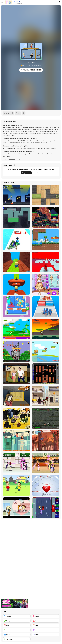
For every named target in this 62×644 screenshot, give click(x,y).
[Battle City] (46, 374)
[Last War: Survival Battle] (46, 307)
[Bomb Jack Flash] (16, 351)
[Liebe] (46, 625)
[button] (7, 156)
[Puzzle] (17, 635)
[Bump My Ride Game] (46, 508)
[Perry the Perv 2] (16, 441)
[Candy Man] (16, 329)
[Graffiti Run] (16, 195)
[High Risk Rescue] (46, 396)
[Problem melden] (18, 113)
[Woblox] (46, 195)
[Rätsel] (46, 635)
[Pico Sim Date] (16, 396)
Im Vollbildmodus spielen (31, 70)
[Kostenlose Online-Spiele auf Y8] (8, 2)
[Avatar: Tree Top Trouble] (46, 441)
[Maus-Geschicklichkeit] (17, 630)
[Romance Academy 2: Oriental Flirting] (46, 463)
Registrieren (26, 173)
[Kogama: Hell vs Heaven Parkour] (16, 262)
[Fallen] (46, 616)
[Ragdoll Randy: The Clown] (16, 217)
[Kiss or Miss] (16, 485)
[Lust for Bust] (16, 374)
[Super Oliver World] (46, 240)
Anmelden (37, 173)
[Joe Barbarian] (46, 329)
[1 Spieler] (17, 616)
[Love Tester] (46, 485)
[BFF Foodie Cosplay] (46, 284)
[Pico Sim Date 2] (16, 418)
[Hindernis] (46, 621)
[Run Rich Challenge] (16, 240)
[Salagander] (46, 217)
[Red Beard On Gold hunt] (46, 351)
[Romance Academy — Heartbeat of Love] (16, 463)
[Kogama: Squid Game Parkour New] (46, 262)
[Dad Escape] (16, 307)
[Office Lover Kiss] (16, 508)
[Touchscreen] (17, 639)
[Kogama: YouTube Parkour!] (16, 284)
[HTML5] (17, 625)
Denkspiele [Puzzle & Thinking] (12, 159)
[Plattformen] (46, 630)
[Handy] (17, 621)
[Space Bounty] (46, 418)
